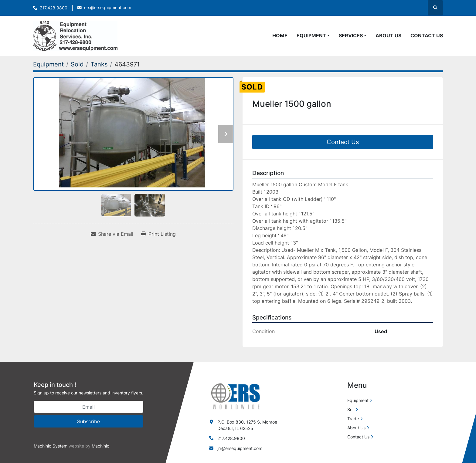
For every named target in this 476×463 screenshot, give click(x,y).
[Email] (88, 407)
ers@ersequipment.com (108, 8)
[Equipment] (48, 64)
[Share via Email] (112, 234)
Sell (351, 409)
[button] (313, 35)
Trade (353, 419)
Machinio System (51, 446)
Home (280, 35)
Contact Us (427, 35)
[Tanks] (99, 64)
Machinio (100, 446)
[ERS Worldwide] (236, 396)
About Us (388, 35)
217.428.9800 (54, 8)
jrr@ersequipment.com (240, 448)
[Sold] (77, 64)
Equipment (311, 35)
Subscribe (88, 421)
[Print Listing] (158, 234)
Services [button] (351, 35)
